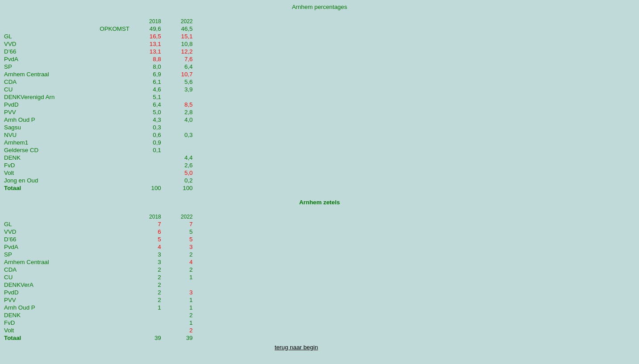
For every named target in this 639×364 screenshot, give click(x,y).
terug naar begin (296, 347)
